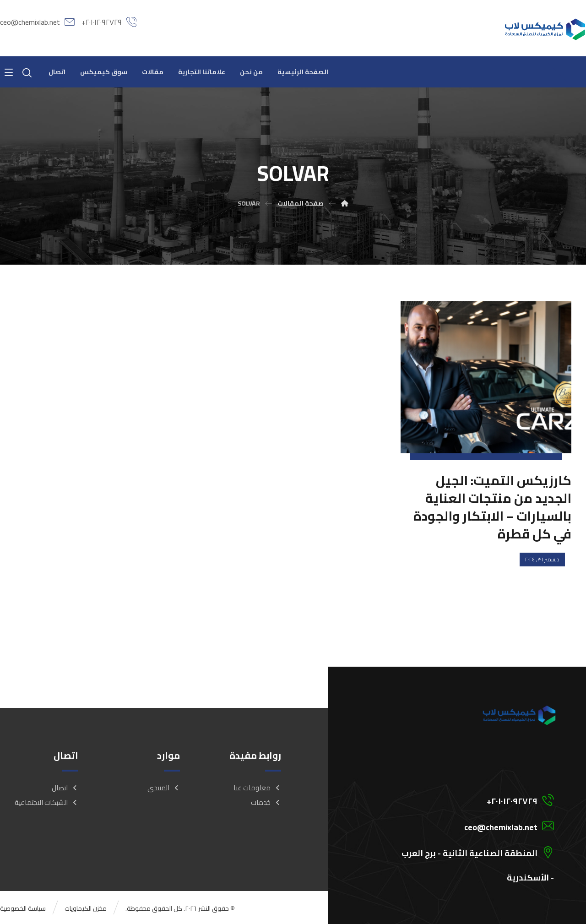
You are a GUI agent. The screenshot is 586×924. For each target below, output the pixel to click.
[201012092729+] (464, 799)
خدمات (266, 802)
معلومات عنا (257, 788)
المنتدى (164, 788)
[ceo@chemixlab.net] (464, 826)
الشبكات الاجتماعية (46, 802)
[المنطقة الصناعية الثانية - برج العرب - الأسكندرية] (464, 852)
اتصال (65, 788)
